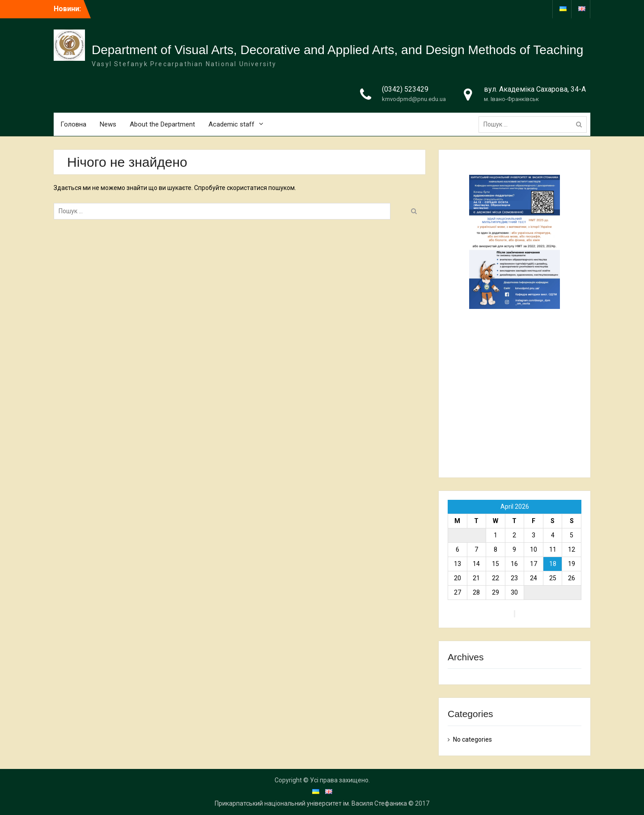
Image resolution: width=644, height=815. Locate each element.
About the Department (162, 124)
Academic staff (231, 124)
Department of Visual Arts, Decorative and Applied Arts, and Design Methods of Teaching (337, 50)
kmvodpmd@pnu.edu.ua (414, 99)
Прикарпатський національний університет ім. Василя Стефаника (311, 803)
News (108, 124)
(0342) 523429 (405, 89)
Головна (73, 124)
